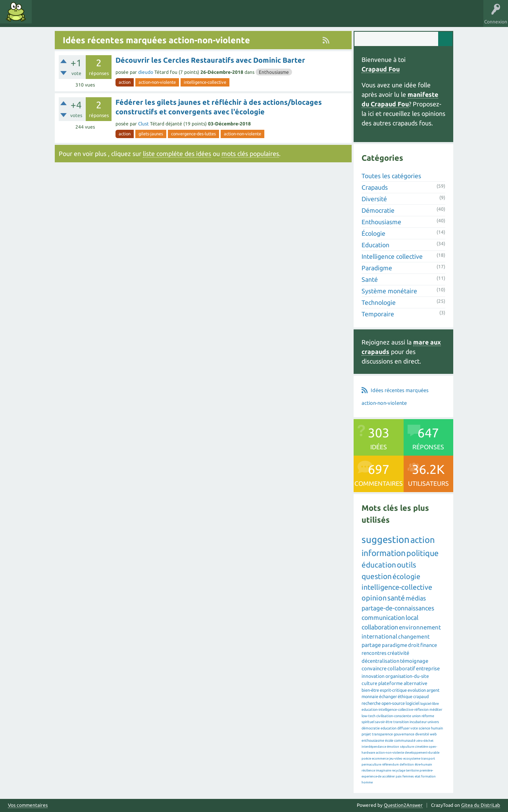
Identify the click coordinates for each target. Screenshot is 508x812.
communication (383, 618)
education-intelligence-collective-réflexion (395, 710)
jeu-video (396, 759)
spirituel (368, 722)
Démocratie (378, 210)
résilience (368, 771)
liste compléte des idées (177, 154)
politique (422, 553)
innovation (373, 676)
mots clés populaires (250, 154)
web (433, 734)
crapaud (421, 697)
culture (369, 683)
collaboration (380, 627)
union (416, 716)
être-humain (423, 765)
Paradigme (377, 268)
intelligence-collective (205, 82)
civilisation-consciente (394, 716)
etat (418, 776)
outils (406, 565)
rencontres (374, 653)
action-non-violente (157, 82)
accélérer (389, 776)
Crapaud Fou (381, 69)
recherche (371, 703)
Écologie (373, 233)
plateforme (391, 683)
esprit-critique (393, 690)
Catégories (103, 17)
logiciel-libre (430, 704)
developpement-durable (422, 753)
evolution (417, 690)
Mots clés (72, 17)
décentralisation (380, 661)
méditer (436, 710)
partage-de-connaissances (398, 608)
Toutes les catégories (391, 176)
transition (401, 722)
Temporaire (378, 314)
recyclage (398, 771)
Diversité (374, 199)
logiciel (413, 703)
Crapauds (375, 187)
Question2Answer (403, 805)
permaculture (371, 765)
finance (429, 645)
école (389, 741)
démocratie (371, 728)
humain (437, 728)
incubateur (418, 722)
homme (367, 782)
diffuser (403, 728)
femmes (408, 776)
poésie (366, 759)
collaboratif (401, 668)
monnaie (370, 697)
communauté (405, 741)
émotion (393, 747)
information (384, 553)
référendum (390, 765)
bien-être (370, 690)
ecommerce (380, 759)
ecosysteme (412, 759)
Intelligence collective (392, 256)
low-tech (368, 716)
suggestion (386, 540)
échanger (388, 697)
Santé (370, 279)
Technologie (379, 302)
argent (433, 690)
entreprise (428, 668)
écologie (406, 576)
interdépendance (374, 747)
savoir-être (384, 722)
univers (433, 722)
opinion (374, 598)
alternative (416, 683)
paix (399, 776)
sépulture (407, 747)
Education (375, 245)
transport (428, 759)
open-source (393, 703)
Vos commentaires (28, 805)
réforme (428, 716)
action (125, 82)
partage (371, 645)
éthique (405, 697)
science (424, 728)
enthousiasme (373, 741)
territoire (412, 771)
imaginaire (383, 771)
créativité (398, 653)
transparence (382, 734)
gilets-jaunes (151, 134)
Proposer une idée (178, 17)
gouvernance (404, 734)
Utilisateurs (136, 17)
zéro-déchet (425, 741)
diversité (422, 734)
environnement (420, 627)
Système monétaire (389, 291)
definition (407, 765)
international (379, 636)
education (389, 728)
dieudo (146, 72)
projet (366, 734)
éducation (379, 565)
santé (396, 598)
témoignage (414, 661)
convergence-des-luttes (193, 134)
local (412, 618)
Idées (46, 17)
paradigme (394, 645)
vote (414, 728)
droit (414, 645)
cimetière (421, 747)
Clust (143, 124)
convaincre (374, 668)
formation (428, 776)
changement (414, 637)
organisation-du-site (407, 676)
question (377, 576)
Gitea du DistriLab (481, 805)
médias (416, 598)
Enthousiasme (274, 72)
